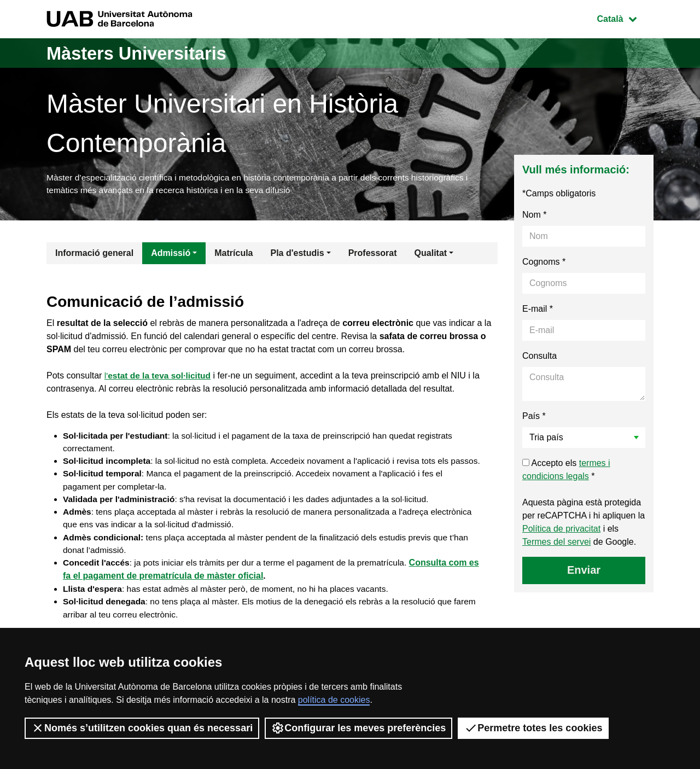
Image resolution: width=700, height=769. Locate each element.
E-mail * (538, 310)
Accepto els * (566, 471)
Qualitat (431, 255)
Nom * (534, 216)
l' (159, 377)
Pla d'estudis (297, 255)
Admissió (171, 255)
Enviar (584, 572)
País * (534, 418)
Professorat (373, 255)
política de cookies (334, 700)
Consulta (539, 357)
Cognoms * (544, 263)
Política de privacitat (561, 530)
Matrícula (234, 255)
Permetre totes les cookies (533, 728)
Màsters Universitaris (146, 53)
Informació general (94, 255)
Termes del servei (556, 543)
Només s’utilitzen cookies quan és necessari (142, 728)
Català (625, 18)
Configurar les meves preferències (358, 728)
